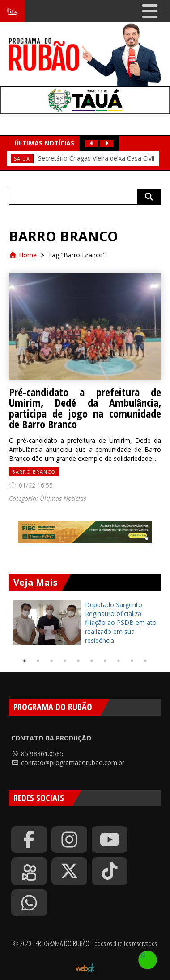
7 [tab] (105, 661)
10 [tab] (145, 661)
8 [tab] (119, 661)
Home (23, 255)
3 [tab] (51, 661)
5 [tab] (78, 661)
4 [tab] (65, 661)
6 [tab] (92, 661)
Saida (22, 159)
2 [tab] (38, 661)
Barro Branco (34, 472)
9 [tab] (132, 661)
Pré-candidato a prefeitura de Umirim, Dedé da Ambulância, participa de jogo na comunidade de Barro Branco (85, 408)
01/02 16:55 (31, 485)
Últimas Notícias (63, 498)
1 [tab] (25, 661)
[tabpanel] (85, 623)
